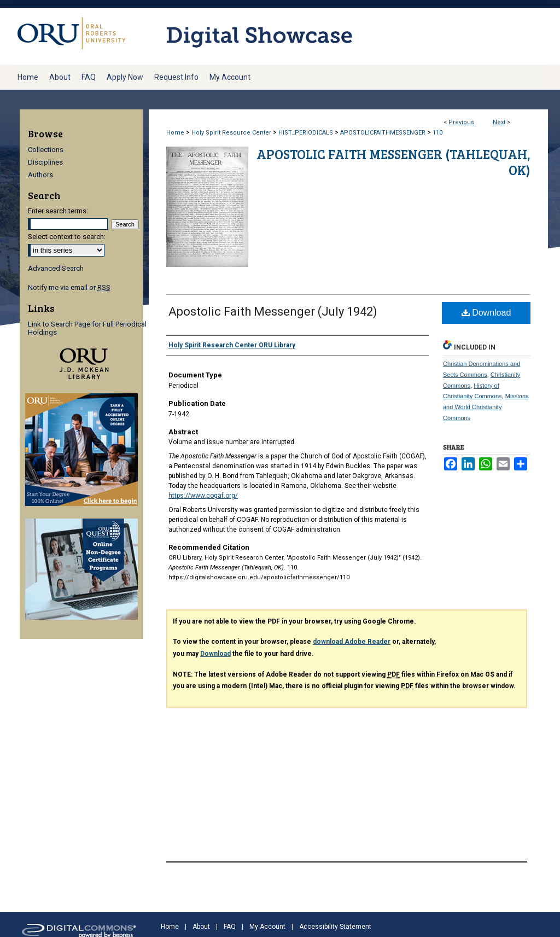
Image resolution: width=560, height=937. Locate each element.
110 (437, 133)
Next (499, 122)
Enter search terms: (58, 211)
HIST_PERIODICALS (306, 133)
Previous (461, 122)
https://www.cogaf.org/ (203, 496)
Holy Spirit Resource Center (231, 133)
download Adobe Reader (352, 642)
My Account (267, 927)
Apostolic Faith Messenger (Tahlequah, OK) (393, 162)
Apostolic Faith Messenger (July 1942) (273, 312)
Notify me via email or (69, 287)
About (201, 927)
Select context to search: (67, 237)
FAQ (230, 927)
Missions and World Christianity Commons (486, 407)
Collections (46, 150)
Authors (40, 175)
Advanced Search (56, 268)
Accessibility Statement (335, 927)
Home (175, 133)
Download (486, 313)
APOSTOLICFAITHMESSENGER (383, 133)
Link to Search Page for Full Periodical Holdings (87, 328)
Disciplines (45, 162)
